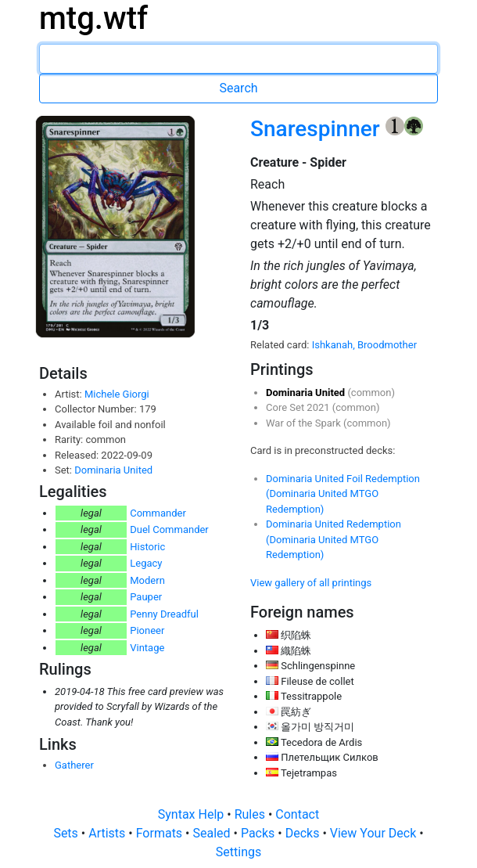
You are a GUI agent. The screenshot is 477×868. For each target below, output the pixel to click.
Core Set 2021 (299, 407)
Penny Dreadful (164, 614)
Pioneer (147, 630)
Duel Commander (169, 529)
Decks (304, 833)
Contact (297, 814)
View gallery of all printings (311, 583)
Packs (259, 833)
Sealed (213, 833)
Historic (147, 547)
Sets (67, 833)
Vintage (147, 648)
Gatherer (74, 765)
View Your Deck (375, 833)
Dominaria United (113, 470)
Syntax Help (193, 814)
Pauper (146, 597)
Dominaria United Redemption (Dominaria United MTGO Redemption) (334, 539)
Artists (108, 833)
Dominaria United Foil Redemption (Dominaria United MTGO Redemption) (343, 494)
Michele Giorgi (117, 394)
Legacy (146, 563)
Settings (238, 852)
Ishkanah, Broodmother (364, 345)
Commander (158, 513)
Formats (161, 833)
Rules (251, 814)
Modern (147, 580)
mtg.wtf (93, 18)
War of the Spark (305, 423)
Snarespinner (318, 129)
